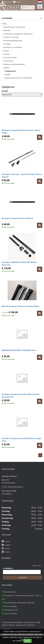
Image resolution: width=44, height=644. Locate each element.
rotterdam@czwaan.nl (15, 487)
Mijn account (7, 2)
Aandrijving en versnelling (14, 27)
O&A (4, 24)
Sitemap (12, 625)
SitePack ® (31, 625)
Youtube (6, 548)
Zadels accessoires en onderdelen (18, 78)
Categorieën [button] (22, 18)
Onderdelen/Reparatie (12, 41)
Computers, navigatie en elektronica (18, 34)
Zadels (6, 68)
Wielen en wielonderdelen (14, 64)
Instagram (6, 545)
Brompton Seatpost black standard (17, 218)
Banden (7, 30)
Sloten (6, 51)
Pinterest (6, 552)
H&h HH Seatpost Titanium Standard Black (21, 306)
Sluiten (28, 641)
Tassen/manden (10, 57)
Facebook (6, 541)
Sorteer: (5, 91)
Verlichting (8, 61)
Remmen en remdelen (12, 47)
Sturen (6, 54)
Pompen (7, 44)
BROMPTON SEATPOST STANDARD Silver (19, 350)
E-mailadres (8, 568)
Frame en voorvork (11, 37)
